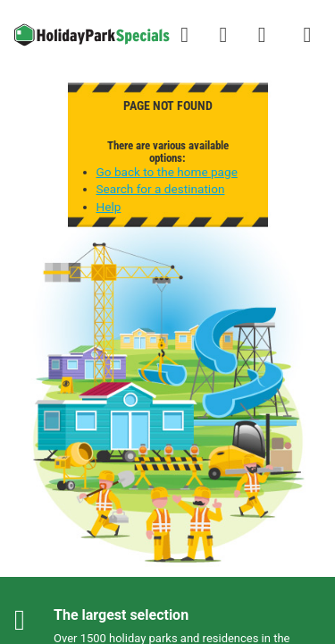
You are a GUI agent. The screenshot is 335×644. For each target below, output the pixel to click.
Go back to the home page (167, 172)
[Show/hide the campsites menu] (307, 35)
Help (109, 207)
